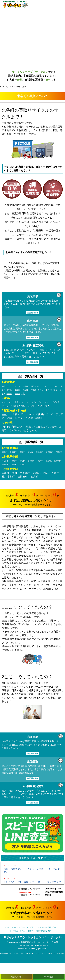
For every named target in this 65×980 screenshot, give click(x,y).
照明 (23, 391)
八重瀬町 (17, 464)
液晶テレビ (8, 387)
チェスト (15, 414)
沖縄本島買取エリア (48, 947)
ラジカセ (12, 391)
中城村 (39, 476)
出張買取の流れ (32, 338)
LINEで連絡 (49, 976)
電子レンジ (46, 387)
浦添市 (52, 473)
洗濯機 (33, 387)
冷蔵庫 (42, 391)
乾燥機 (53, 391)
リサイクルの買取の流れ (32, 944)
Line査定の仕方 (32, 362)
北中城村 (15, 476)
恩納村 (47, 485)
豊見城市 (17, 460)
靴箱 (51, 410)
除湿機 (51, 394)
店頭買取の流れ (32, 313)
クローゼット (9, 407)
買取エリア (10, 87)
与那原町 (51, 460)
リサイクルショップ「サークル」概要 (31, 940)
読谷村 (29, 473)
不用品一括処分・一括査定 (20, 947)
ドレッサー (29, 410)
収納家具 (15, 410)
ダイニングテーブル (46, 407)
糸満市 (29, 460)
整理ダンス (26, 407)
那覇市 (5, 460)
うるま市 (7, 473)
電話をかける (16, 976)
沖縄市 (18, 473)
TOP (2, 87)
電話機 (32, 391)
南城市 (39, 460)
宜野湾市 (27, 476)
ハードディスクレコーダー (29, 394)
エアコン (22, 387)
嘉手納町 (40, 473)
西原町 (49, 476)
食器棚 (42, 410)
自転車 (5, 423)
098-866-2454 (27, 905)
